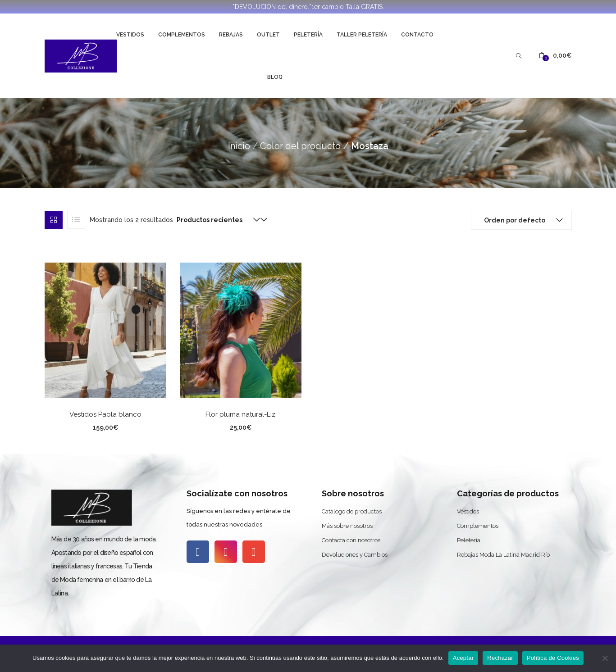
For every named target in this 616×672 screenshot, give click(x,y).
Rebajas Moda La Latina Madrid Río (503, 555)
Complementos (182, 35)
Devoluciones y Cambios (355, 555)
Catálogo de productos (352, 511)
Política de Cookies (553, 658)
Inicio (239, 146)
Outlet (268, 35)
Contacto (417, 35)
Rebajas (231, 35)
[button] (555, 56)
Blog (275, 77)
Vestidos (130, 35)
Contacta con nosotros (351, 540)
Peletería (308, 35)
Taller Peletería (362, 35)
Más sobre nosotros (347, 526)
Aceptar (463, 658)
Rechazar (500, 658)
